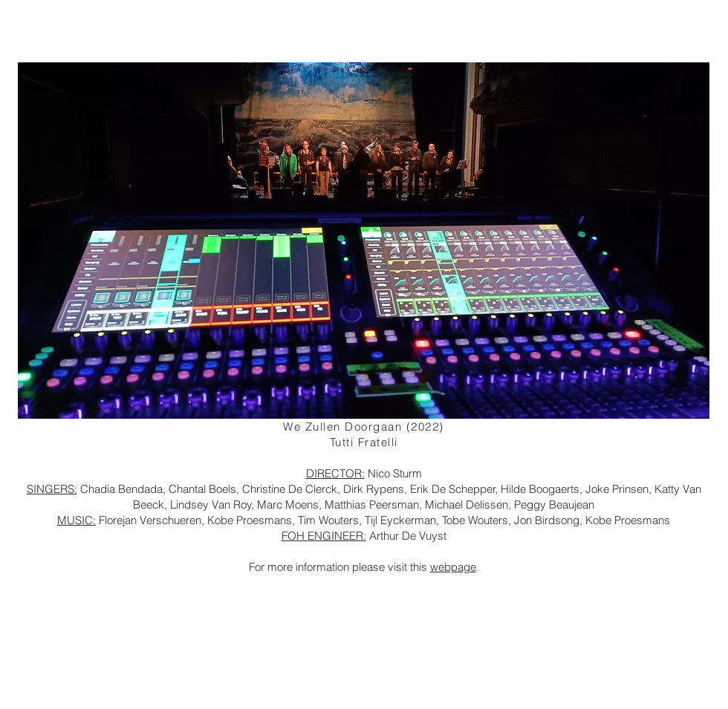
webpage (453, 567)
